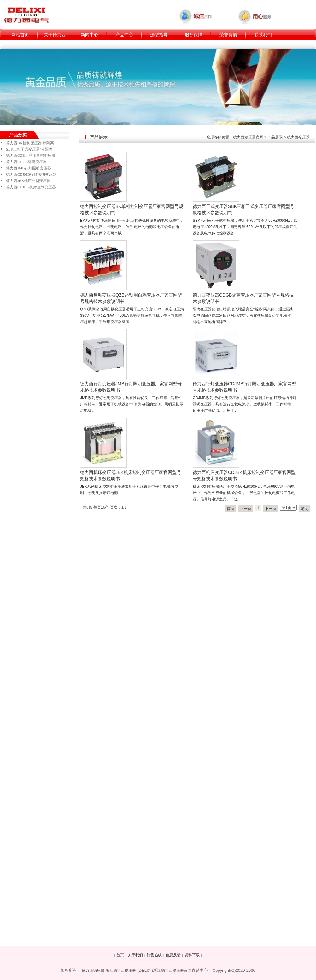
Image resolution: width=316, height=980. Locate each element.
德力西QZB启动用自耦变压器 (31, 156)
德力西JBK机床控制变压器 (28, 181)
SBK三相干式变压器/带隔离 (29, 149)
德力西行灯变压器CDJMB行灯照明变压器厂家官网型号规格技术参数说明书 (244, 387)
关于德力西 (55, 35)
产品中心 (124, 35)
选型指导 (159, 35)
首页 (231, 509)
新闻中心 (90, 35)
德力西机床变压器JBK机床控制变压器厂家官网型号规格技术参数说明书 (131, 475)
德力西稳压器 (93, 971)
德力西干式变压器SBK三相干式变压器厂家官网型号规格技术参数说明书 (243, 210)
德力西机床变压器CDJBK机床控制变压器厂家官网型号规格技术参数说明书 (244, 475)
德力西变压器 (298, 137)
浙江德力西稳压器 (121, 971)
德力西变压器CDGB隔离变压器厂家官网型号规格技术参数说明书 (243, 298)
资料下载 (192, 955)
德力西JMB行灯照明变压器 (29, 168)
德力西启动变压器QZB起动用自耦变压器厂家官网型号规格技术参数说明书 (131, 298)
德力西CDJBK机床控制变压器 (31, 187)
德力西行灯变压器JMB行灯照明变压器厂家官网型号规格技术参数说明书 (131, 387)
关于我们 (135, 955)
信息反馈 (173, 955)
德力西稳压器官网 (248, 137)
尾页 (304, 509)
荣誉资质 (228, 35)
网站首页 (20, 35)
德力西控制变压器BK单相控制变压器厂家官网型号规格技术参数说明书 (132, 210)
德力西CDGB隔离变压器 (26, 162)
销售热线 (154, 955)
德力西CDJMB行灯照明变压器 (31, 174)
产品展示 (275, 137)
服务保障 (194, 35)
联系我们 (263, 35)
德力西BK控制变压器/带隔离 (30, 143)
